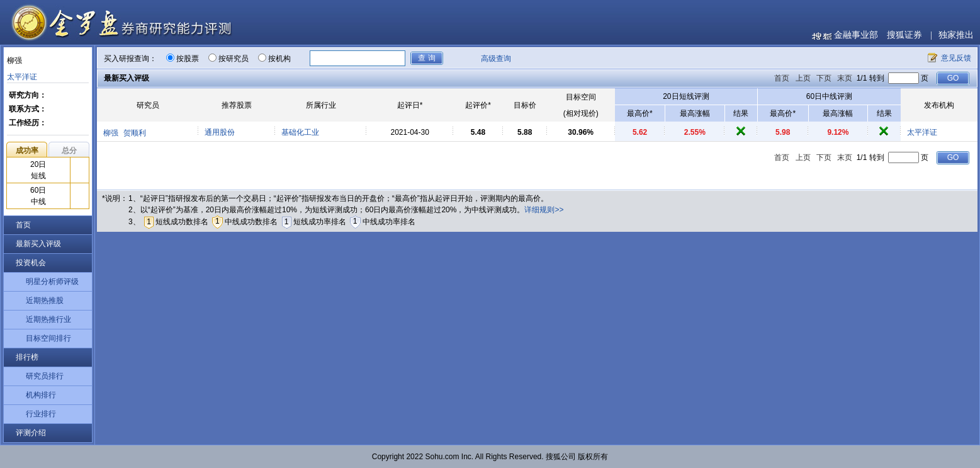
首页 (23, 225)
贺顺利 (135, 133)
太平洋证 (22, 77)
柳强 (111, 133)
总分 (69, 151)
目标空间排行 (48, 338)
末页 (845, 78)
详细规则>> (544, 210)
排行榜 (27, 357)
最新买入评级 (38, 244)
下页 (824, 78)
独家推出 (956, 35)
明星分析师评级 (52, 282)
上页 (803, 78)
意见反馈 (956, 58)
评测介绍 (31, 433)
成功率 (27, 151)
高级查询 (496, 59)
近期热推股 (45, 300)
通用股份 (220, 132)
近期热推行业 (48, 319)
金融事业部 (856, 35)
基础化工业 (300, 132)
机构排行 (41, 395)
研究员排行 (45, 376)
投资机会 (31, 263)
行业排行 (41, 414)
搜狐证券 (904, 35)
